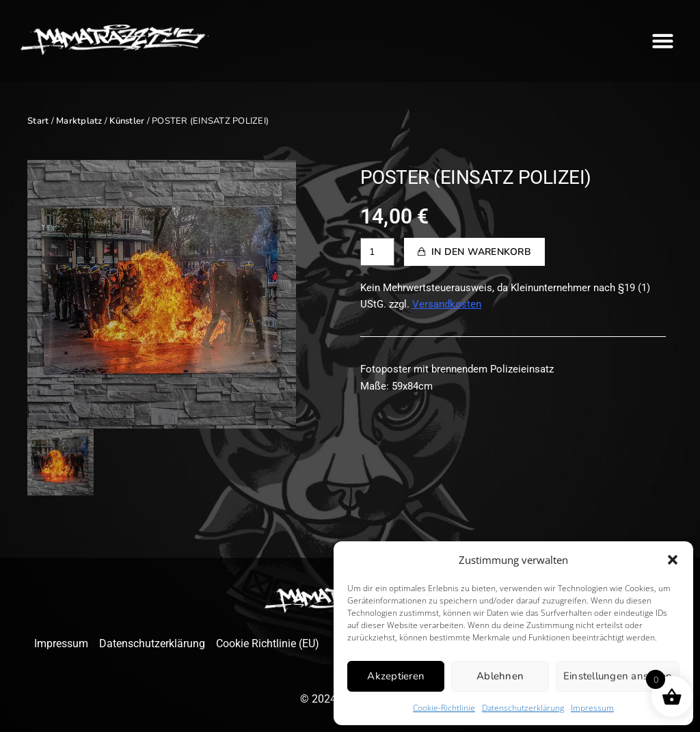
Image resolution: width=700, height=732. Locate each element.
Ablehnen (500, 676)
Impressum (592, 708)
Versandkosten (447, 304)
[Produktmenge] (377, 252)
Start (38, 121)
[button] (673, 560)
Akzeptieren (396, 676)
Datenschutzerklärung (523, 708)
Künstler (127, 121)
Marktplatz (79, 121)
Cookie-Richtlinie (444, 708)
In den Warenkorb (481, 252)
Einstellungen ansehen (618, 676)
